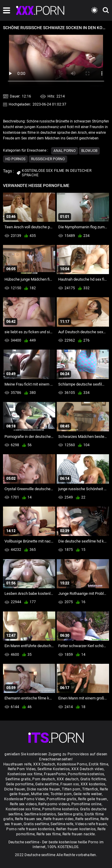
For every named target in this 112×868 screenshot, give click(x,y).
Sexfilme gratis (18, 779)
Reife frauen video (58, 819)
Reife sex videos (23, 804)
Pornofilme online (86, 804)
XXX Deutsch (44, 764)
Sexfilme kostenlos (40, 814)
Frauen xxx (70, 784)
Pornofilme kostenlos (86, 774)
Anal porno (65, 151)
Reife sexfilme (87, 819)
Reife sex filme (49, 834)
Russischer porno (48, 159)
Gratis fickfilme (93, 779)
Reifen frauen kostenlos (76, 829)
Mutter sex (40, 794)
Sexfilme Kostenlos (53, 769)
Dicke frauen (15, 789)
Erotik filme (98, 764)
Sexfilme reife (62, 824)
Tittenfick (90, 789)
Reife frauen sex (28, 819)
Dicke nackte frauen (44, 789)
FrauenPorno (55, 774)
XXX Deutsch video (88, 769)
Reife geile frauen (92, 799)
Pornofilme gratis (61, 799)
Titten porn (71, 789)
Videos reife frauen (91, 824)
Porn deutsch (44, 779)
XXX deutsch (68, 779)
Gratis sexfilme (36, 824)
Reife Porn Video (22, 769)
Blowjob (89, 151)
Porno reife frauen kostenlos (30, 829)
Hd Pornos (15, 159)
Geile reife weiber (88, 794)
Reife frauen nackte (79, 834)
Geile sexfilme (47, 784)
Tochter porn (61, 794)
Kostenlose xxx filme (25, 774)
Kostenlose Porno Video (25, 799)
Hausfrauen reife (17, 764)
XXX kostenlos (93, 784)
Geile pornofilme (20, 784)
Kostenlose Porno (72, 764)
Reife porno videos (54, 804)
